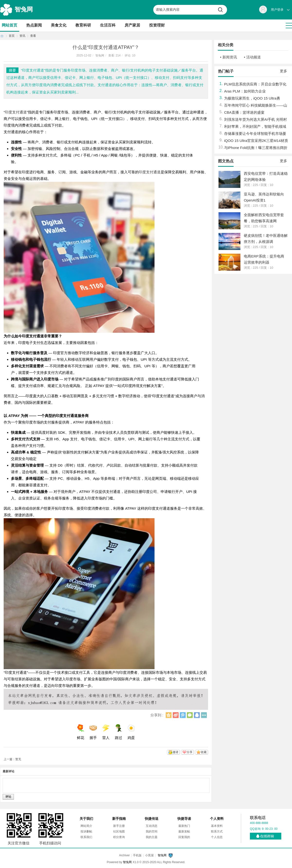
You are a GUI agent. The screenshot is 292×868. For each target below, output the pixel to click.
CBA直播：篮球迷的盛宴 (244, 112)
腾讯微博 (183, 715)
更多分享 (204, 715)
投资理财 (157, 25)
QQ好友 (197, 715)
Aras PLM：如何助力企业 (245, 91)
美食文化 (59, 25)
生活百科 (108, 25)
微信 (190, 715)
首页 (2, 36)
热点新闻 (34, 25)
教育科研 (83, 25)
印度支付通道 (16, 112)
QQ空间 (169, 715)
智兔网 (24, 9)
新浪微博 (176, 715)
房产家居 (132, 25)
